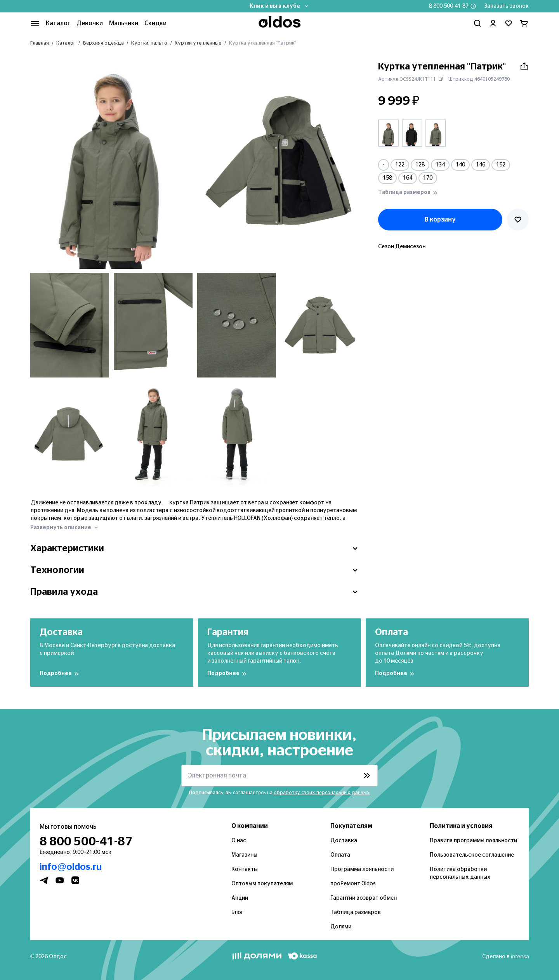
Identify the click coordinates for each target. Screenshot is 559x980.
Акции (240, 898)
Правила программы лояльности (473, 841)
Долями (341, 927)
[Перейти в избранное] (509, 23)
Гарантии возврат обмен (364, 898)
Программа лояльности (362, 869)
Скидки (155, 23)
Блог (237, 912)
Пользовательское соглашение (472, 855)
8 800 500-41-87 (449, 6)
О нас (239, 841)
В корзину (440, 220)
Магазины (244, 855)
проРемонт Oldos (353, 884)
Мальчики (124, 23)
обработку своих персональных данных (322, 793)
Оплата (340, 855)
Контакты (245, 869)
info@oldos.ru (71, 867)
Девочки (90, 23)
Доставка (344, 841)
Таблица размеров (356, 912)
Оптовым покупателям (262, 884)
